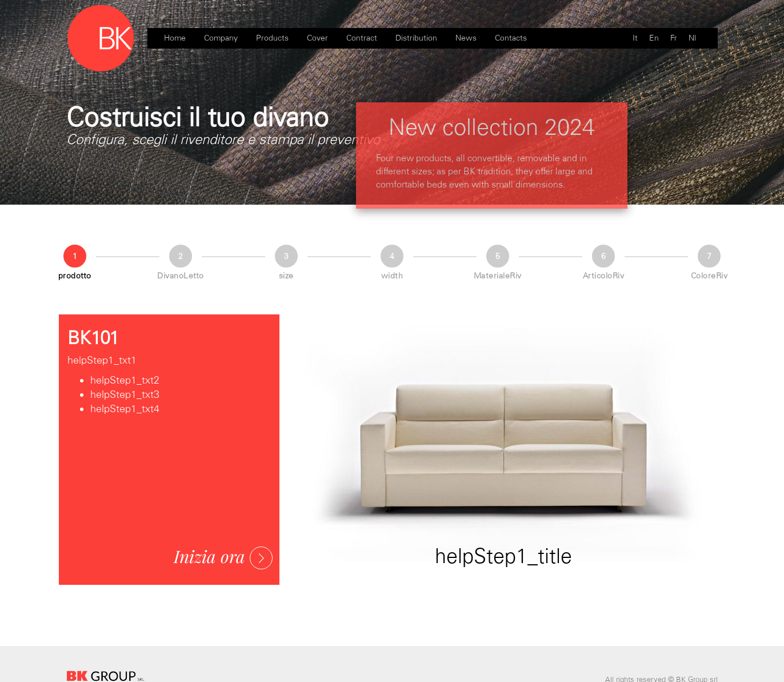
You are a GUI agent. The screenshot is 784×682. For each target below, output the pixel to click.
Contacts (511, 38)
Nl (692, 38)
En (654, 38)
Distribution (416, 38)
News (466, 38)
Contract (362, 38)
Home (175, 38)
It (635, 38)
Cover (317, 38)
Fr (674, 38)
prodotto (75, 276)
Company (221, 38)
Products (272, 38)
